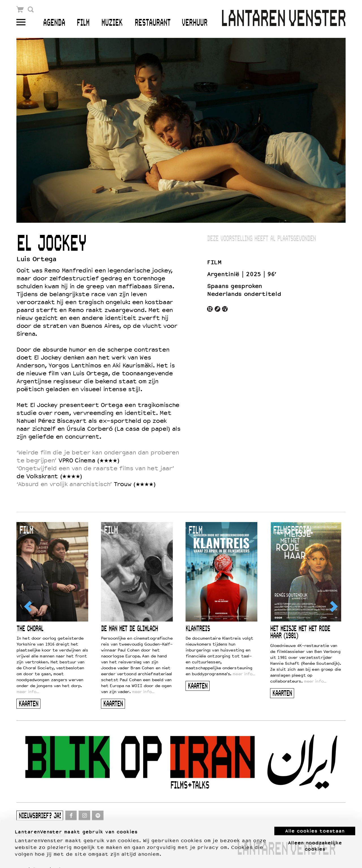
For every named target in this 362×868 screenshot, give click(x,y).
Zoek (31, 9)
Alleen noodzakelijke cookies (315, 833)
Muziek (112, 23)
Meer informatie (34, 857)
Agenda (54, 23)
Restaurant (153, 23)
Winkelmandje (20, 9)
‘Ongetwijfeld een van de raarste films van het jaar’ (95, 468)
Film (83, 23)
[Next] (333, 607)
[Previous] (29, 607)
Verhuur (194, 23)
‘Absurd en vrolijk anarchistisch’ (64, 484)
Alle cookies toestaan (315, 818)
